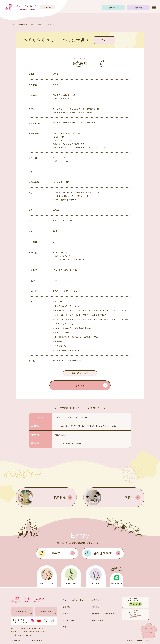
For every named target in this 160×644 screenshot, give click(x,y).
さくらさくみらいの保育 (73, 600)
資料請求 (139, 7)
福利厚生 (96, 607)
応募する (91, 385)
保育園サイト (48, 612)
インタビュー (68, 620)
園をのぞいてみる (83, 373)
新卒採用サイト (24, 612)
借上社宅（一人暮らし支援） (104, 614)
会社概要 (15, 640)
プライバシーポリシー (33, 640)
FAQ (65, 627)
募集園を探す (107, 553)
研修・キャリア (99, 620)
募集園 (66, 614)
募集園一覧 (114, 7)
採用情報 (66, 607)
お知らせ (96, 600)
